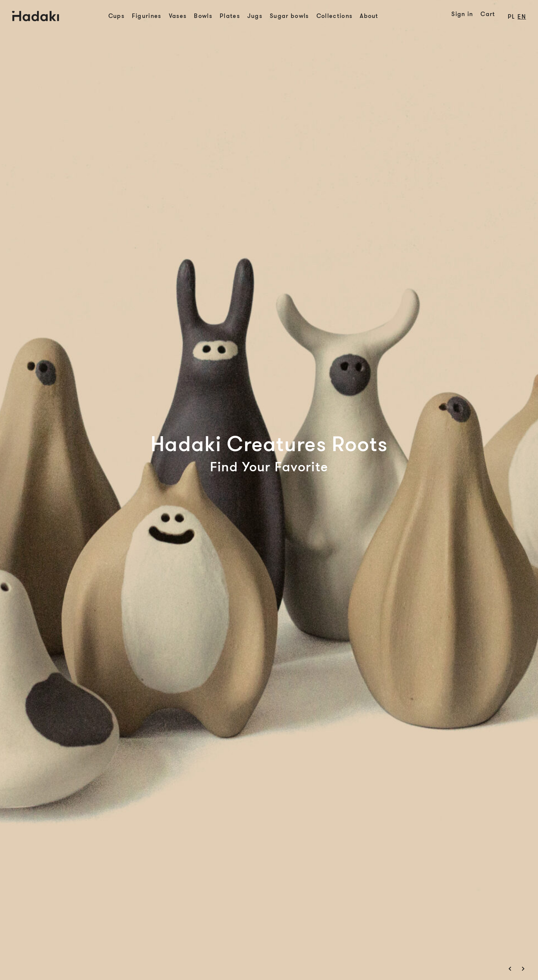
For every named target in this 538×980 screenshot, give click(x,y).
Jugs (255, 16)
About (369, 16)
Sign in (462, 14)
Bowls (203, 16)
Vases (178, 16)
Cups (116, 16)
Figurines (147, 16)
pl (511, 17)
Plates (230, 16)
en (522, 17)
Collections (335, 16)
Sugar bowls (289, 16)
